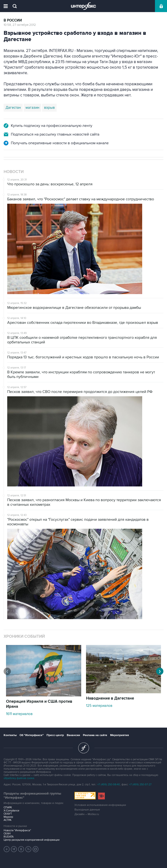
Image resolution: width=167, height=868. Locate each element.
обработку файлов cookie (19, 778)
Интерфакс (83, 6)
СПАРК (8, 807)
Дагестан (13, 108)
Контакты (10, 735)
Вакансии (73, 735)
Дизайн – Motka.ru (87, 814)
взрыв (49, 108)
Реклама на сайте (95, 735)
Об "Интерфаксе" (32, 735)
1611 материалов (19, 714)
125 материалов (99, 706)
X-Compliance (11, 811)
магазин (32, 108)
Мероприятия (120, 735)
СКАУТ (8, 814)
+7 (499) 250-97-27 (140, 785)
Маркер (8, 817)
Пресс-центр (55, 735)
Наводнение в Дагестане (110, 698)
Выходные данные (87, 810)
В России (13, 20)
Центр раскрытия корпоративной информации (32, 840)
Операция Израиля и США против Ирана (39, 704)
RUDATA (9, 837)
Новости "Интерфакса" (17, 830)
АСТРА (7, 820)
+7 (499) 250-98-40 (109, 785)
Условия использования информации (100, 805)
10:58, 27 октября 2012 (20, 25)
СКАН (7, 834)
